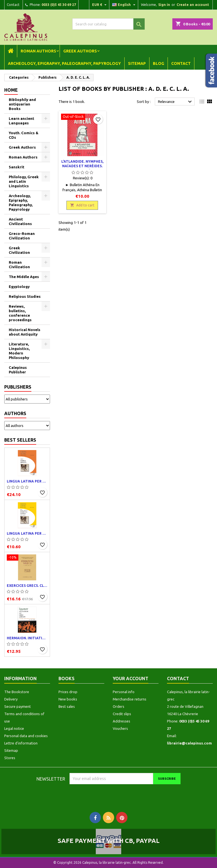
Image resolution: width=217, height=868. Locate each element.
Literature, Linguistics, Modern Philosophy (19, 351)
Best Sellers (20, 440)
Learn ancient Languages (21, 121)
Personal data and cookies (26, 736)
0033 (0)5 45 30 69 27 (59, 5)
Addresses (121, 721)
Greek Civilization (19, 250)
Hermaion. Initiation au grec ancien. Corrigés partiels (27, 638)
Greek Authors (80, 51)
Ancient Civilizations (20, 221)
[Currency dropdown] (100, 5)
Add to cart (82, 205)
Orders (119, 706)
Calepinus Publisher (18, 370)
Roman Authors (38, 51)
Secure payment (18, 706)
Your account (131, 678)
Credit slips (122, 714)
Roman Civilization (19, 265)
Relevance (176, 102)
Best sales (67, 706)
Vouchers (120, 728)
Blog (159, 63)
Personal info (124, 692)
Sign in (164, 5)
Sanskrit (17, 167)
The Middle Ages (24, 277)
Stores (10, 758)
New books (68, 699)
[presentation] (117, 795)
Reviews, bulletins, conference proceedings (20, 313)
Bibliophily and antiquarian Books (22, 104)
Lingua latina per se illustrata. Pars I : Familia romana (27, 481)
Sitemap (137, 63)
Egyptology (19, 287)
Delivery (11, 699)
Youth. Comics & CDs (24, 135)
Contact (13, 5)
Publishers (18, 387)
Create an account (193, 5)
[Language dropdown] (124, 5)
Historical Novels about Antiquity (25, 332)
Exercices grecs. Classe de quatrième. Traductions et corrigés (27, 586)
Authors (15, 413)
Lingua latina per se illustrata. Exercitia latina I (27, 533)
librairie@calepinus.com (189, 743)
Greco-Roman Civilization (22, 236)
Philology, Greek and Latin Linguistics (24, 181)
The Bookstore (17, 692)
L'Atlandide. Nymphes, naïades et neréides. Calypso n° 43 (82, 166)
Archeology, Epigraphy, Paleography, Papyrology (64, 63)
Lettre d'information (21, 743)
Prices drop (68, 692)
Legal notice (14, 728)
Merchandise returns (130, 699)
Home (11, 90)
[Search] (108, 24)
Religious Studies (25, 296)
